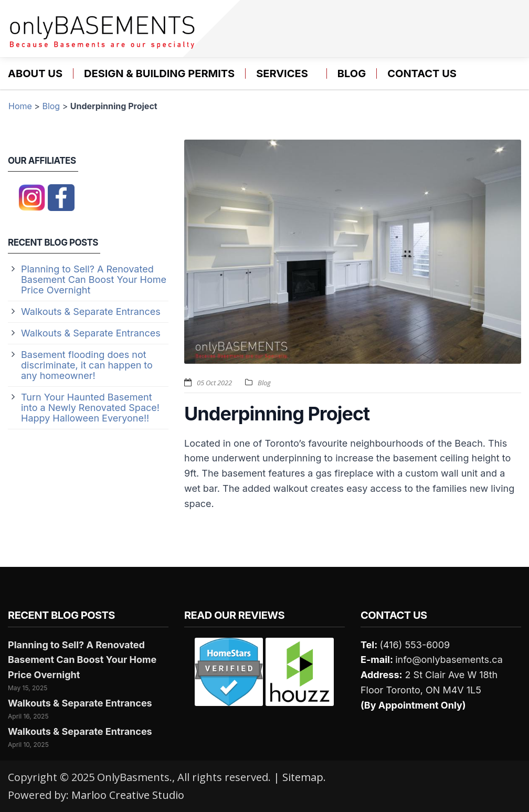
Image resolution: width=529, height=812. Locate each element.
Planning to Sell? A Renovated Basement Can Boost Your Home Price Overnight (94, 280)
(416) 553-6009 (415, 645)
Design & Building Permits (159, 73)
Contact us (422, 73)
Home (20, 106)
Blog (352, 73)
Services (282, 73)
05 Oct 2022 (214, 383)
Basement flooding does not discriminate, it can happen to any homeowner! (87, 365)
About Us (35, 73)
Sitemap (303, 777)
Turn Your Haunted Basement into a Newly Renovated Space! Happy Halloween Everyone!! (90, 408)
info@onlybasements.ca (449, 660)
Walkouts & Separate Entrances (91, 312)
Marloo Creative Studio (128, 795)
